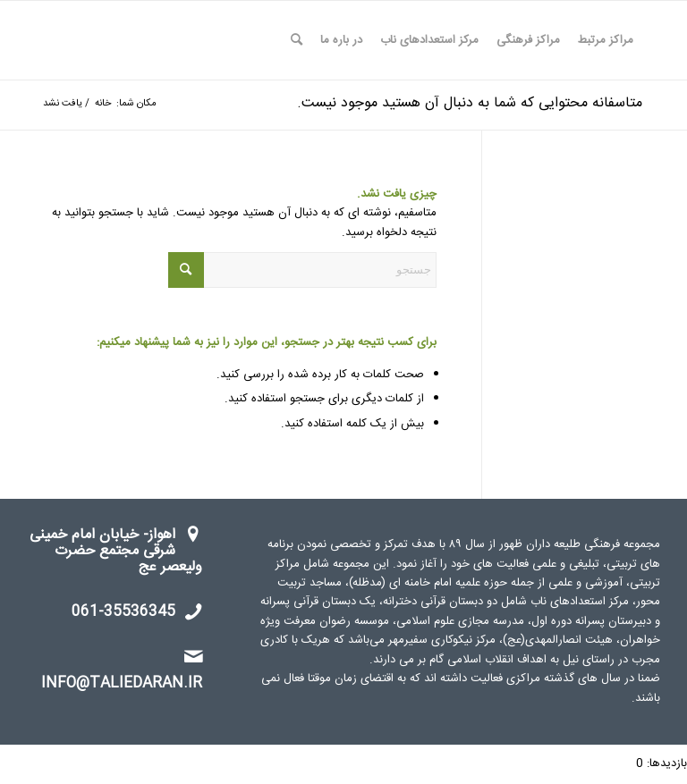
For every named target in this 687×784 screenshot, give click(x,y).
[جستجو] (297, 40)
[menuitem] (606, 40)
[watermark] (122, 40)
